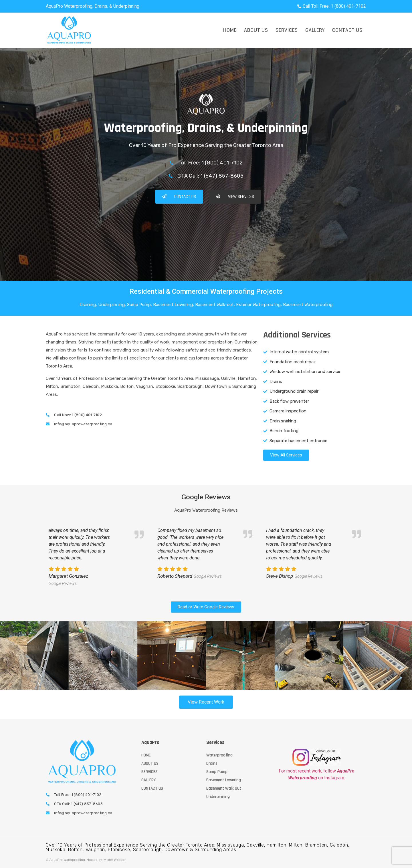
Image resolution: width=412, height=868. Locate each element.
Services (287, 30)
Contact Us (347, 30)
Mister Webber (115, 860)
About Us (256, 30)
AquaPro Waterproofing (67, 860)
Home (230, 30)
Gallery (315, 30)
